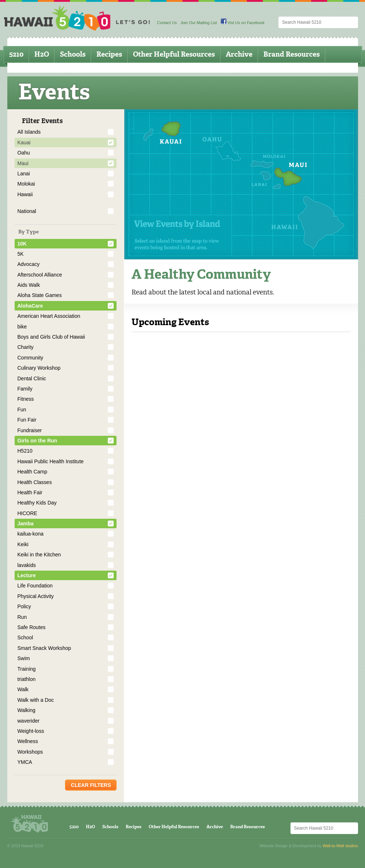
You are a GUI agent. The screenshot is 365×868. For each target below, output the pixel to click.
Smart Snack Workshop (44, 648)
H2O (42, 54)
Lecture (27, 575)
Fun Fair (27, 420)
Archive (239, 54)
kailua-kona (31, 534)
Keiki (23, 544)
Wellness (28, 741)
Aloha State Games (40, 295)
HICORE (27, 513)
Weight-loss (31, 731)
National (27, 211)
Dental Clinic (32, 378)
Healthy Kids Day (37, 503)
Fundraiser (30, 430)
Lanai (24, 174)
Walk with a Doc (36, 700)
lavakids (27, 565)
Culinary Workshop (39, 368)
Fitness (26, 399)
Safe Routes (32, 627)
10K (22, 244)
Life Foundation (35, 586)
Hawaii (25, 194)
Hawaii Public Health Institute (51, 461)
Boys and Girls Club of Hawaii (51, 337)
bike (22, 327)
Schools (73, 54)
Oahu (24, 153)
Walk (23, 689)
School (25, 637)
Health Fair (30, 492)
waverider (29, 721)
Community (31, 358)
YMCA (25, 762)
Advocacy (29, 264)
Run (22, 617)
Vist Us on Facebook (243, 23)
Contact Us (167, 23)
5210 (16, 54)
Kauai (24, 142)
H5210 (25, 451)
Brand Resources (292, 54)
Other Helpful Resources (174, 54)
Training (27, 669)
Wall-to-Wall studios (340, 846)
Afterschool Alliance (40, 275)
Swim (24, 658)
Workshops (30, 752)
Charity (26, 347)
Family (25, 389)
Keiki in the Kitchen (39, 555)
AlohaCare (30, 306)
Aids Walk (29, 285)
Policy (24, 606)
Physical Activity (36, 596)
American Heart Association (49, 316)
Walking (26, 710)
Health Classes (35, 482)
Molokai (26, 184)
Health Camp (33, 472)
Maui (23, 163)
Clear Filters (91, 785)
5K (21, 254)
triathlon (27, 679)
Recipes (109, 54)
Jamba (26, 524)
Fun (22, 410)
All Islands (29, 132)
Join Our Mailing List (199, 23)
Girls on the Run (37, 441)
